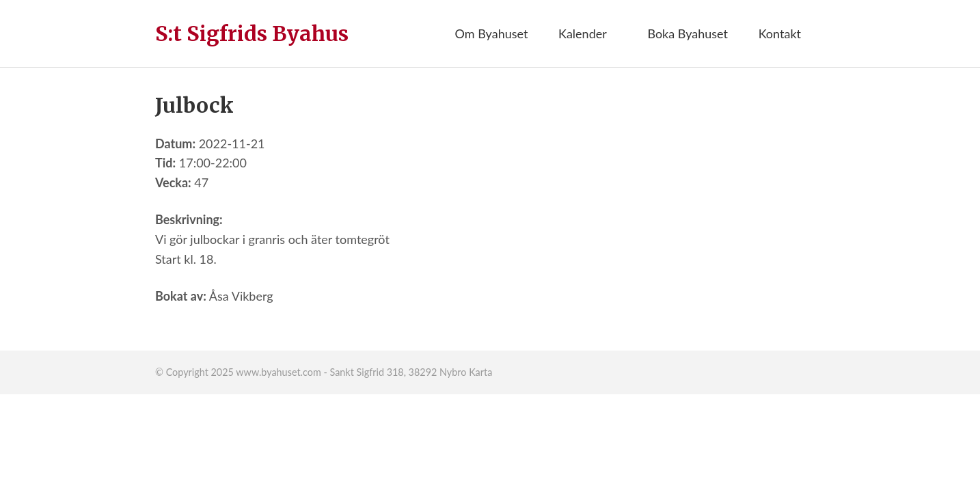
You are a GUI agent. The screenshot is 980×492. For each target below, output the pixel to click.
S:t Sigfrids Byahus (252, 33)
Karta (480, 372)
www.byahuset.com (278, 372)
